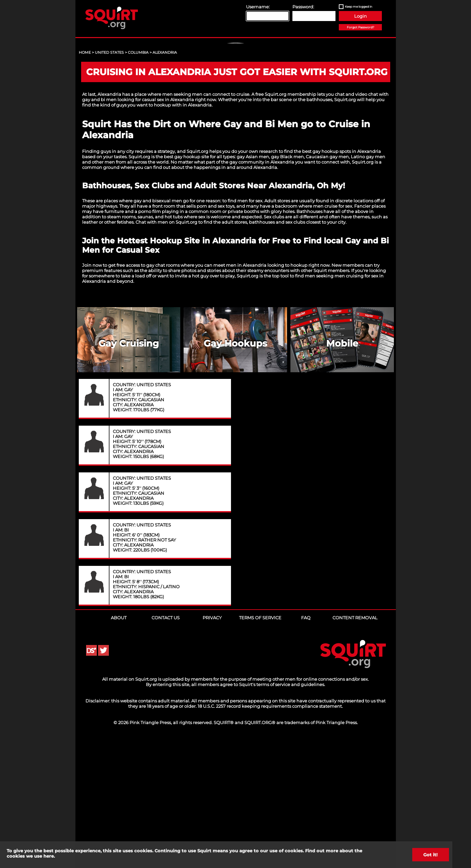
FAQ (306, 746)
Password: (303, 7)
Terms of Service (260, 746)
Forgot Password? (361, 27)
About (119, 746)
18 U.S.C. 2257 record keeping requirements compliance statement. (270, 834)
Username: (258, 7)
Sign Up (236, 100)
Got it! (430, 855)
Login (361, 16)
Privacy (212, 746)
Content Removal (355, 746)
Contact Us (166, 746)
